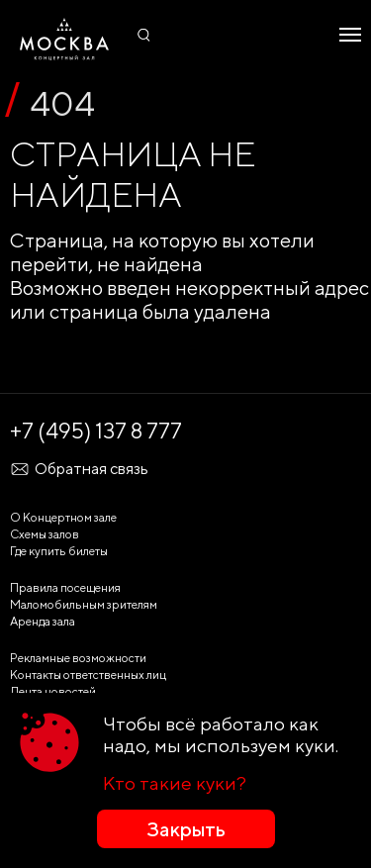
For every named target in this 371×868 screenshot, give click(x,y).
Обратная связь (79, 469)
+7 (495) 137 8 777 (96, 431)
